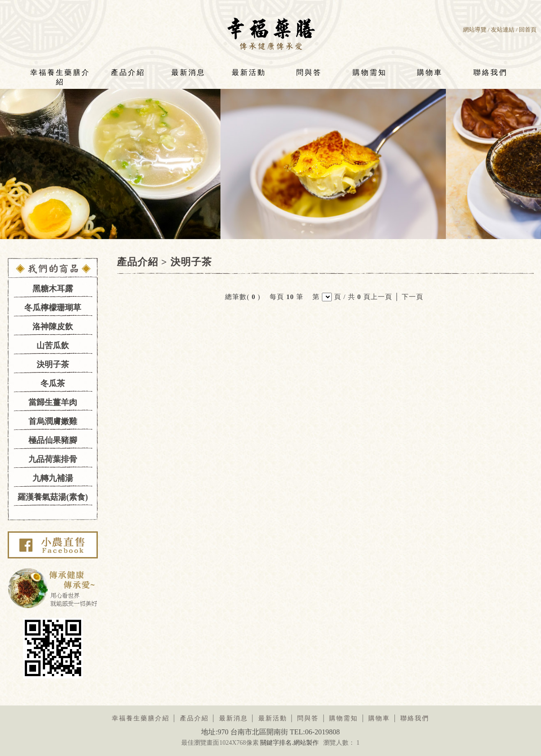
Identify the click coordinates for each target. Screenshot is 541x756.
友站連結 (503, 30)
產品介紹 (128, 72)
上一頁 (381, 297)
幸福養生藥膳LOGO (271, 33)
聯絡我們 (491, 72)
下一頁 (413, 297)
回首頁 (528, 30)
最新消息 (188, 72)
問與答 (309, 72)
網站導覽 (475, 30)
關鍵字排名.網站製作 (289, 743)
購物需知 (370, 72)
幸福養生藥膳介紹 (60, 75)
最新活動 (249, 72)
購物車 (430, 72)
